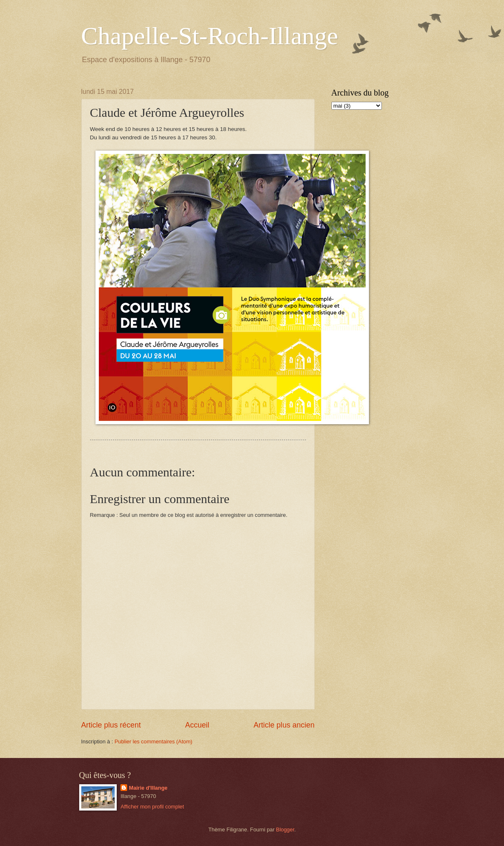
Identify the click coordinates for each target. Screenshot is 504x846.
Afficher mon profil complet (152, 807)
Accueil (197, 725)
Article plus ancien (284, 725)
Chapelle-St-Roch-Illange (210, 36)
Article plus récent (111, 725)
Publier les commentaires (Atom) (154, 742)
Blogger (285, 830)
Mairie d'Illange (148, 788)
